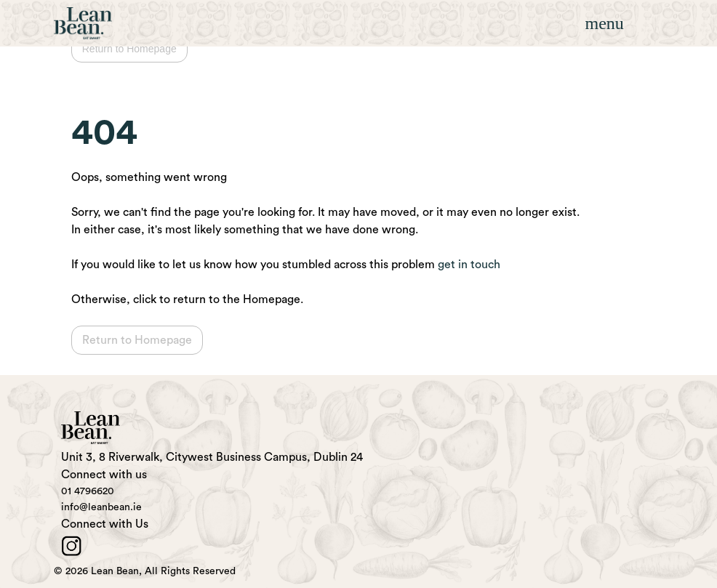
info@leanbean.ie (101, 507)
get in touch (469, 265)
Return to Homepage (129, 49)
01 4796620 (88, 491)
